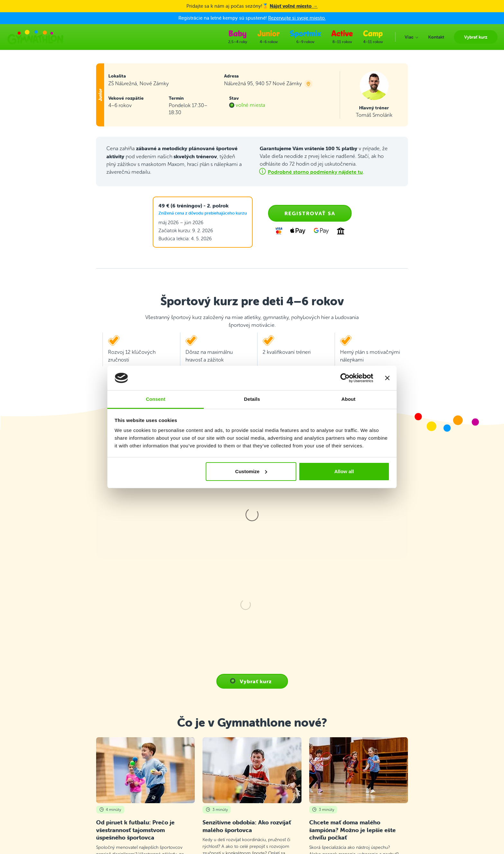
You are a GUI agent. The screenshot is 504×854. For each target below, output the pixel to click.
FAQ (164, 763)
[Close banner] (387, 378)
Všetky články (252, 668)
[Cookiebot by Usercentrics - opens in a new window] (345, 378)
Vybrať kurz (171, 747)
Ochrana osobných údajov (186, 794)
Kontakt (167, 755)
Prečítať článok (111, 645)
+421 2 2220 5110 (59, 766)
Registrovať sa (310, 213)
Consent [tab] (156, 399)
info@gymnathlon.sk (61, 786)
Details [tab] (252, 399)
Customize (251, 471)
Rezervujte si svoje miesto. (297, 18)
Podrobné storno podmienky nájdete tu (315, 172)
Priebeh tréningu (176, 771)
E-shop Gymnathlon (180, 802)
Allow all (344, 471)
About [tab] (348, 399)
